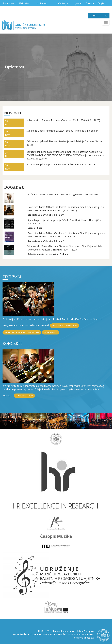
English (102, 3)
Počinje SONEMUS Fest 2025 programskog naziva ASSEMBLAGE (63, 194)
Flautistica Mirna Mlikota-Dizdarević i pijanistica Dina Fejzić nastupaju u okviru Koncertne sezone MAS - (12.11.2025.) (66, 235)
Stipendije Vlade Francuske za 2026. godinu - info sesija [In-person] (63, 131)
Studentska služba (8, 5)
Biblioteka (24, 3)
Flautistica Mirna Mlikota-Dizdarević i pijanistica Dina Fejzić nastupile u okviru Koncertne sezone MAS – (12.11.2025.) (66, 209)
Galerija (90, 3)
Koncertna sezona (24, 396)
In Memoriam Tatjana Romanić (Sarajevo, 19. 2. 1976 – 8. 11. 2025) (63, 120)
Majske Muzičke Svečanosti (65, 326)
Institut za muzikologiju (40, 5)
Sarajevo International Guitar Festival (22, 332)
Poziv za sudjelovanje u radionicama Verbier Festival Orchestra (61, 164)
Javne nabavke (77, 5)
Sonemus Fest (51, 332)
